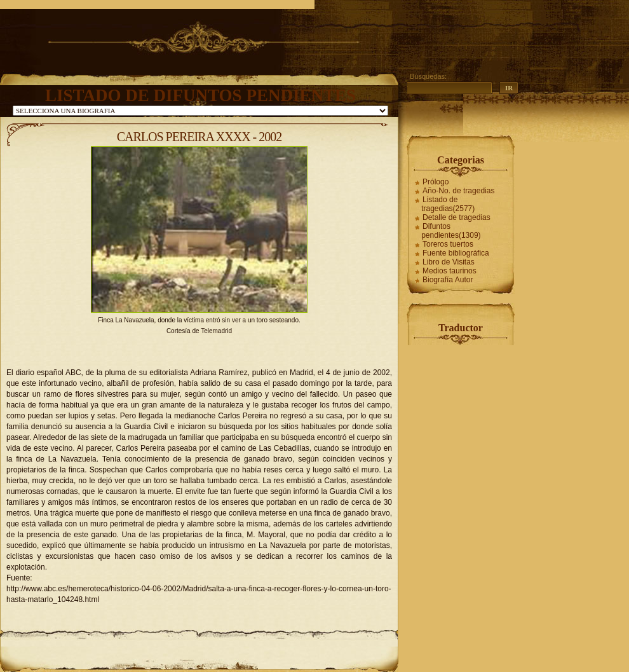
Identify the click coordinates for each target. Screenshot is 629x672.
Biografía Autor (448, 280)
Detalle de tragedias (457, 217)
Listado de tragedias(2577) (448, 204)
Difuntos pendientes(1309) (451, 231)
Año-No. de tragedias (458, 191)
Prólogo (436, 182)
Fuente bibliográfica (456, 253)
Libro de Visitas (449, 262)
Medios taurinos (450, 271)
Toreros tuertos (448, 244)
